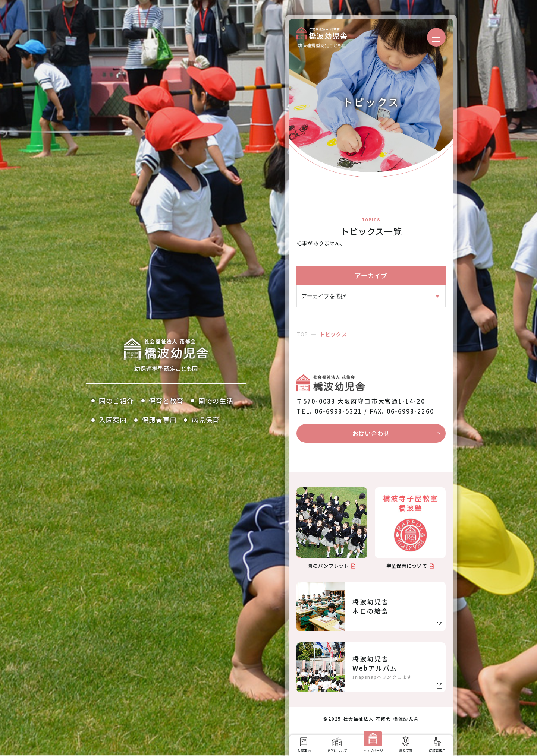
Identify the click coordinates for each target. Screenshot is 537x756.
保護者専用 (159, 420)
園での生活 (216, 401)
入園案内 (113, 420)
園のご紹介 (116, 401)
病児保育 (205, 420)
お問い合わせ (371, 433)
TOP (302, 334)
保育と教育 (166, 401)
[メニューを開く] (436, 37)
